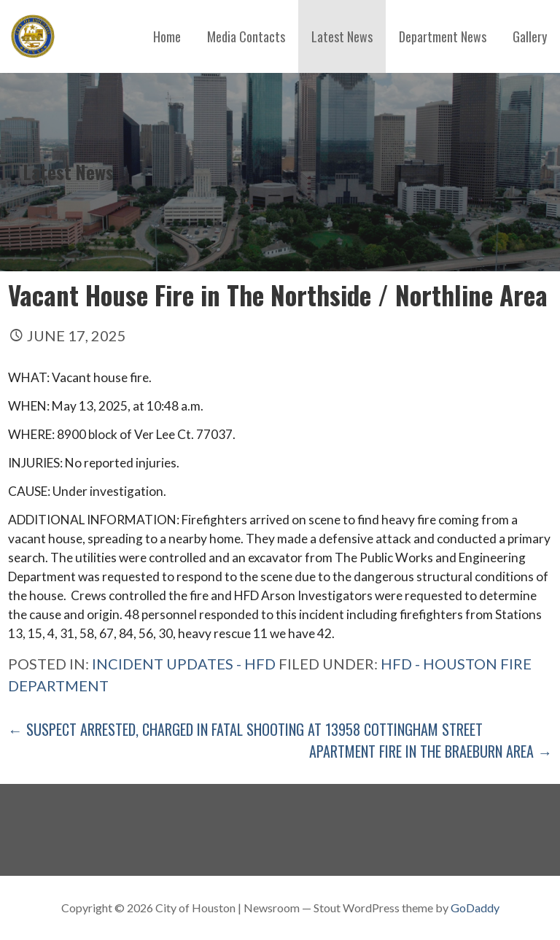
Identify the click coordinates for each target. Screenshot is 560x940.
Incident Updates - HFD (184, 664)
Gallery (530, 36)
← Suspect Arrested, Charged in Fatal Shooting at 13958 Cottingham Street (245, 729)
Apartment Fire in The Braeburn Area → (431, 751)
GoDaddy (475, 908)
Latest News (342, 36)
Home (167, 36)
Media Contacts (246, 36)
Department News (443, 36)
